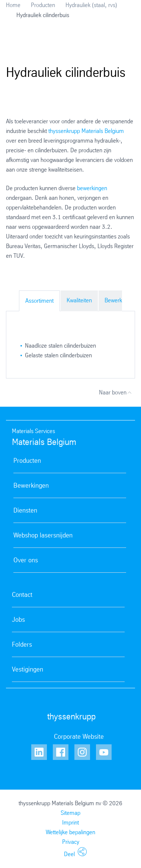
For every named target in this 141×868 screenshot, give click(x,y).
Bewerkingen (120, 300)
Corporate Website (79, 737)
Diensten (25, 510)
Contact (22, 595)
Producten (43, 5)
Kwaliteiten (79, 300)
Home (13, 5)
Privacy (71, 842)
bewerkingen (92, 188)
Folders (22, 644)
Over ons (26, 560)
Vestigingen (28, 669)
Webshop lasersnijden (43, 535)
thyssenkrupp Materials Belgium (86, 131)
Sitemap (70, 813)
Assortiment (39, 301)
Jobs (18, 620)
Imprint (70, 823)
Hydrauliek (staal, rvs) (91, 5)
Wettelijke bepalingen (70, 832)
